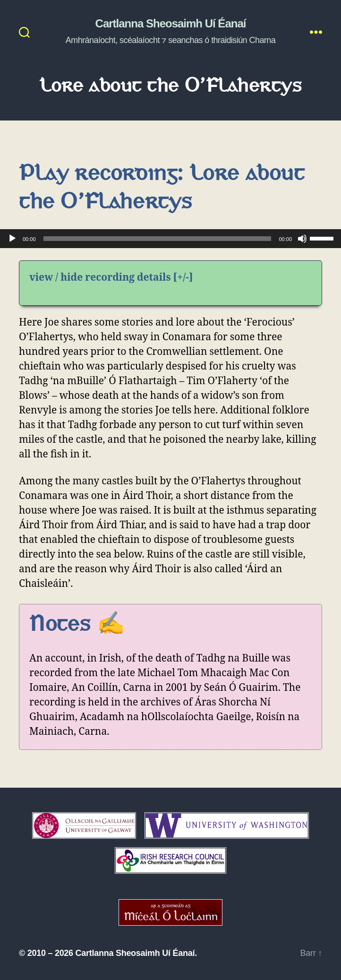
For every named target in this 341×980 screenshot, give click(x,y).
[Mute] (302, 239)
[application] (170, 239)
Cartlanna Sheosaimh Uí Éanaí (171, 24)
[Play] (12, 239)
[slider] (158, 239)
